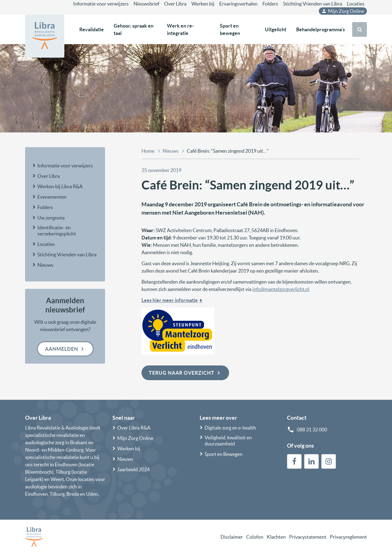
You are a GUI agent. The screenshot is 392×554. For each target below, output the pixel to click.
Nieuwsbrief (146, 4)
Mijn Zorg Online (343, 11)
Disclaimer (232, 537)
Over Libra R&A (134, 428)
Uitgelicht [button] (276, 29)
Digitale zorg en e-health (230, 428)
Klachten (276, 537)
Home (148, 151)
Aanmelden (65, 349)
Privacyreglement (348, 537)
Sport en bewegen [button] (230, 29)
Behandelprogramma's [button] (320, 29)
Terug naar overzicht (185, 373)
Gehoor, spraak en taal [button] (134, 29)
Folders (270, 4)
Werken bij (203, 4)
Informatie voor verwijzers (101, 4)
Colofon (255, 537)
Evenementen (52, 197)
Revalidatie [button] (92, 29)
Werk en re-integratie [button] (180, 29)
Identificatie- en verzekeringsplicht (57, 231)
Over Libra (175, 4)
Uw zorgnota (51, 218)
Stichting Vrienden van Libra (313, 4)
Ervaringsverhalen (238, 4)
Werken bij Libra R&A (60, 186)
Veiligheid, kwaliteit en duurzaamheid (228, 441)
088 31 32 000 (312, 430)
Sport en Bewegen (224, 454)
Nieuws (45, 265)
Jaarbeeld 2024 (134, 469)
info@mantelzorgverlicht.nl (281, 289)
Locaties (356, 4)
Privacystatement (308, 537)
